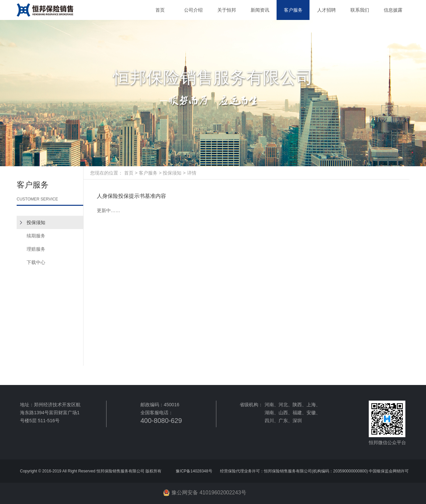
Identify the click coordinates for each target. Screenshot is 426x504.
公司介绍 (193, 10)
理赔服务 (36, 249)
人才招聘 (326, 10)
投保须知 (36, 222)
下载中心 (36, 262)
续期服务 (36, 236)
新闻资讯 (260, 10)
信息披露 (393, 10)
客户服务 (293, 10)
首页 (160, 10)
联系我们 (360, 10)
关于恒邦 (227, 10)
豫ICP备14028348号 (195, 471)
